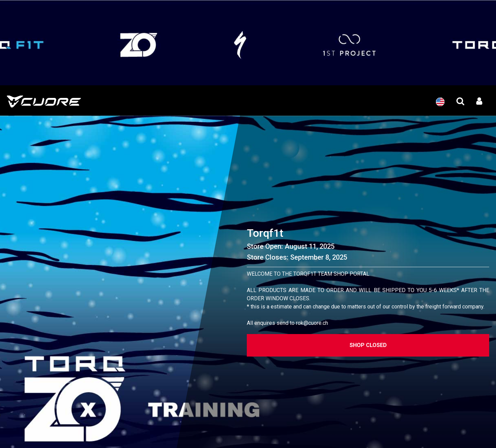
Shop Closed (368, 345)
